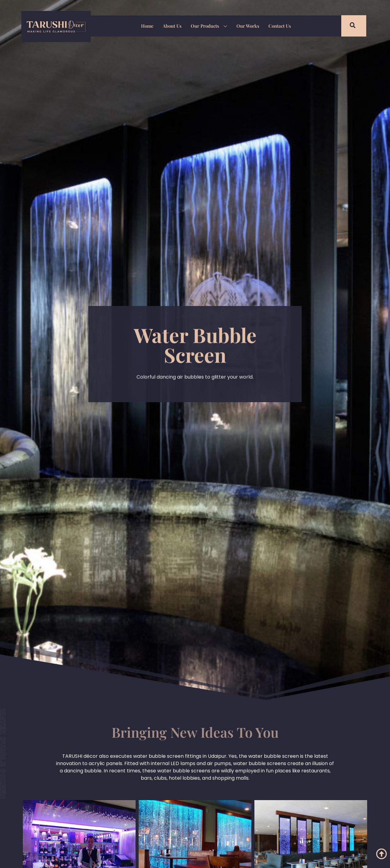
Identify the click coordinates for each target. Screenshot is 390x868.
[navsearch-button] (349, 26)
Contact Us (279, 26)
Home (147, 26)
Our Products (209, 26)
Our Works (248, 26)
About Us (172, 26)
